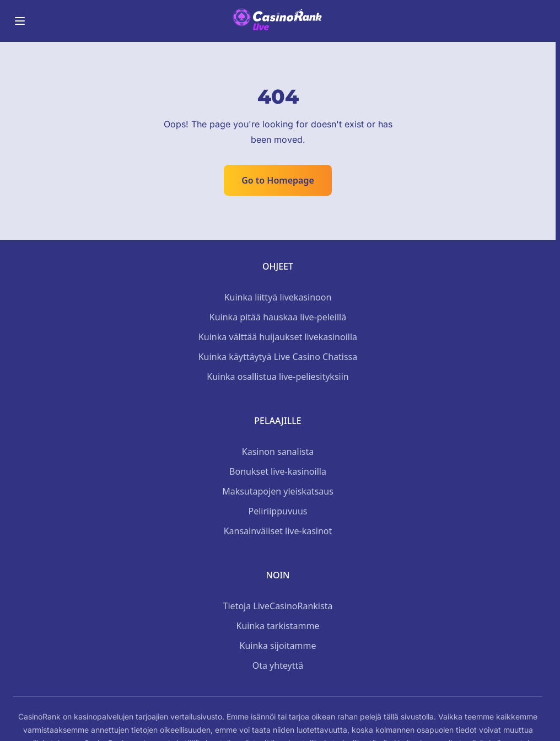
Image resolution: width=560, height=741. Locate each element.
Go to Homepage (278, 180)
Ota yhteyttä (278, 665)
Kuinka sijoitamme (278, 646)
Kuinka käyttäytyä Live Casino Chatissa (278, 357)
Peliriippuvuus (278, 511)
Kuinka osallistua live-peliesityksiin (278, 377)
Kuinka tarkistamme (278, 626)
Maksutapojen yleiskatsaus (278, 491)
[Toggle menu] (20, 21)
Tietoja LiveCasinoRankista (278, 606)
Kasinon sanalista (278, 452)
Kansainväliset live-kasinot (278, 531)
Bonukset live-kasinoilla (278, 471)
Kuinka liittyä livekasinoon (278, 297)
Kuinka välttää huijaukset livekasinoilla (278, 337)
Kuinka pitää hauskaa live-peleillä (278, 317)
